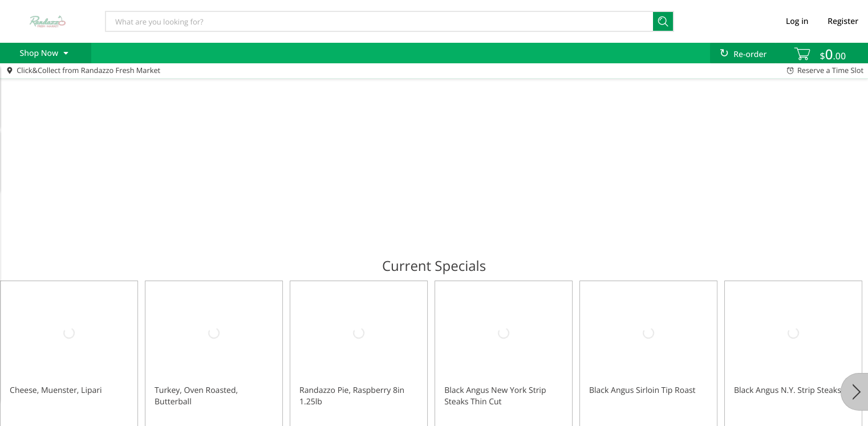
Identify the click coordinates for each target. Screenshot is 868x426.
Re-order (750, 54)
